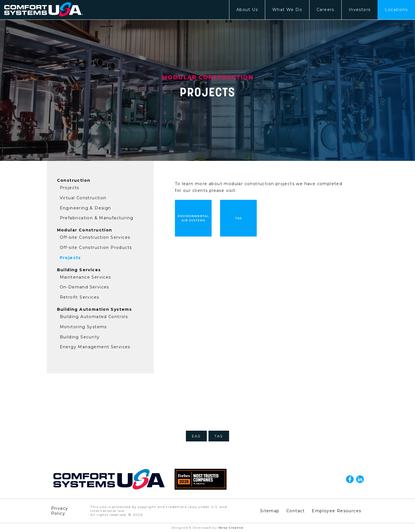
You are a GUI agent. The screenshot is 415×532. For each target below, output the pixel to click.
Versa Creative (231, 528)
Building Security (80, 337)
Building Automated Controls (94, 317)
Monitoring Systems (83, 327)
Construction (74, 180)
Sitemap (270, 511)
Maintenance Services (85, 277)
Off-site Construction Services (95, 237)
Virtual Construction (83, 198)
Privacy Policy (60, 511)
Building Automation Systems (95, 309)
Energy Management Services (95, 347)
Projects (70, 188)
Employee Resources (336, 511)
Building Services (79, 270)
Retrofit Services (80, 297)
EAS (196, 436)
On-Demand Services (84, 287)
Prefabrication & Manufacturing (97, 218)
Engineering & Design (85, 208)
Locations (396, 10)
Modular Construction (85, 230)
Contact (296, 511)
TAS (219, 436)
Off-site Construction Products (96, 248)
